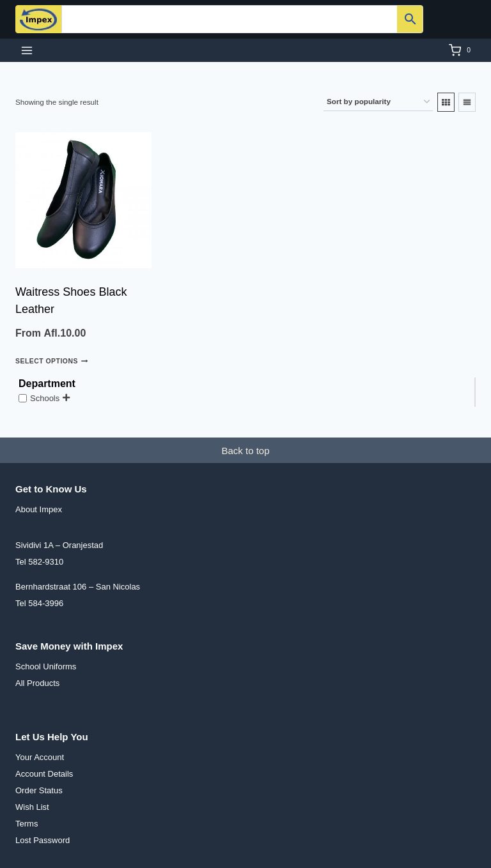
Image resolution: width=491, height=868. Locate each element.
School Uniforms (46, 666)
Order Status (39, 790)
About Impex (39, 509)
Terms (27, 824)
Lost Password (43, 840)
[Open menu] (27, 50)
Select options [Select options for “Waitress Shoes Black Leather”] (52, 361)
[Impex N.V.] (38, 19)
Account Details (44, 774)
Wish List (32, 807)
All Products (37, 683)
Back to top (245, 451)
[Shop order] (378, 102)
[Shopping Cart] (462, 50)
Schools (45, 398)
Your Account (40, 757)
